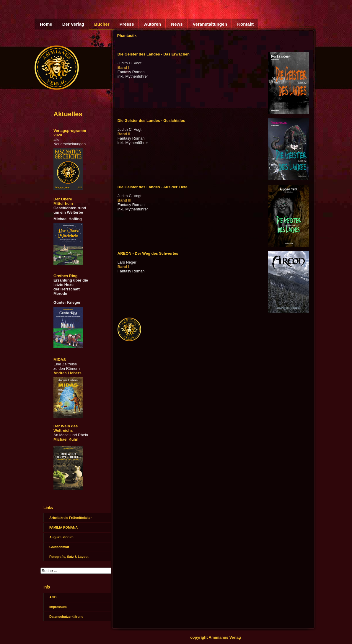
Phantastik (127, 36)
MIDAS (60, 360)
